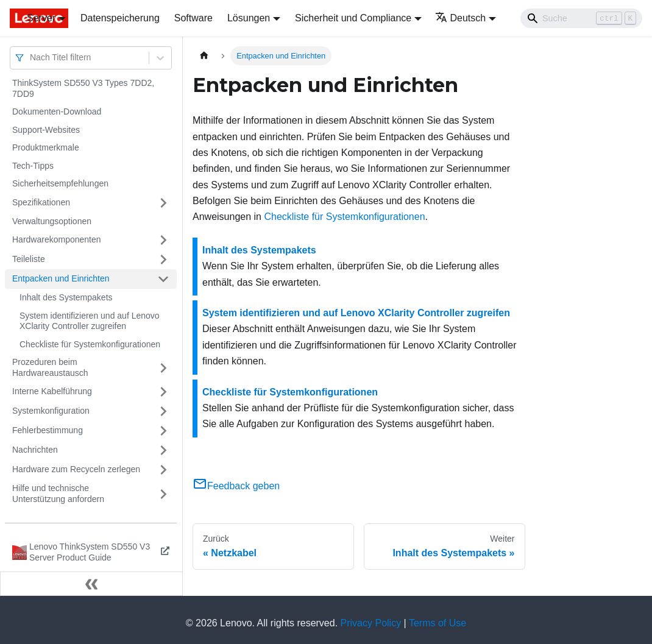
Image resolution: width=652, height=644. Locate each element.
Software (193, 18)
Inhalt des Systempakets (66, 297)
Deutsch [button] (461, 18)
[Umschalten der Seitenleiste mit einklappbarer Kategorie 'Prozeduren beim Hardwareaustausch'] (163, 368)
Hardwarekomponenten (57, 239)
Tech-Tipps (33, 166)
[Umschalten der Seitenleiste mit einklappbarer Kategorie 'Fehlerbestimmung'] (163, 431)
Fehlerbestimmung (48, 430)
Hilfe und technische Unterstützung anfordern (58, 494)
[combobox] (31, 58)
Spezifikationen (41, 202)
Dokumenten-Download (57, 111)
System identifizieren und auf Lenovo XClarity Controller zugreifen (90, 321)
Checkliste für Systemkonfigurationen (90, 344)
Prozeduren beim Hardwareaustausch (50, 367)
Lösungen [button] (249, 18)
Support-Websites (46, 130)
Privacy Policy (371, 623)
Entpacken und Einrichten (61, 278)
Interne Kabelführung (52, 391)
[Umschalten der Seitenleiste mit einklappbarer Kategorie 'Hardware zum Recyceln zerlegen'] (163, 470)
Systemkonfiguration (51, 411)
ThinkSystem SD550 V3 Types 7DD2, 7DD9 (83, 88)
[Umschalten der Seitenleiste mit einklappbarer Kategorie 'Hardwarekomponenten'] (163, 240)
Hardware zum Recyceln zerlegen (76, 469)
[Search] (581, 18)
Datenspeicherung (120, 18)
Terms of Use (438, 623)
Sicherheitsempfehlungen (60, 183)
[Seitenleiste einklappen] (91, 584)
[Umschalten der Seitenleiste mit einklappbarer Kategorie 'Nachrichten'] (163, 450)
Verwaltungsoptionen (52, 221)
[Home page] (204, 56)
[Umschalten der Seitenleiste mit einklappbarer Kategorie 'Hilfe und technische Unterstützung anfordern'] (163, 494)
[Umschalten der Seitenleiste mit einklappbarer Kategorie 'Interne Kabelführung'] (163, 392)
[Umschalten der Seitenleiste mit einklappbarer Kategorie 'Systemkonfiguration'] (163, 411)
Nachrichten (35, 450)
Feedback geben (236, 486)
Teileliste (29, 259)
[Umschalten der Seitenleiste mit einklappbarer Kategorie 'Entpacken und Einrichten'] (163, 279)
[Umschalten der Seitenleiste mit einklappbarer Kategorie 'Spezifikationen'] (163, 203)
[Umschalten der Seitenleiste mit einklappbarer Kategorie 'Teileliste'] (163, 260)
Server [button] (41, 18)
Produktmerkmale (46, 147)
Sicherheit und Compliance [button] (353, 18)
